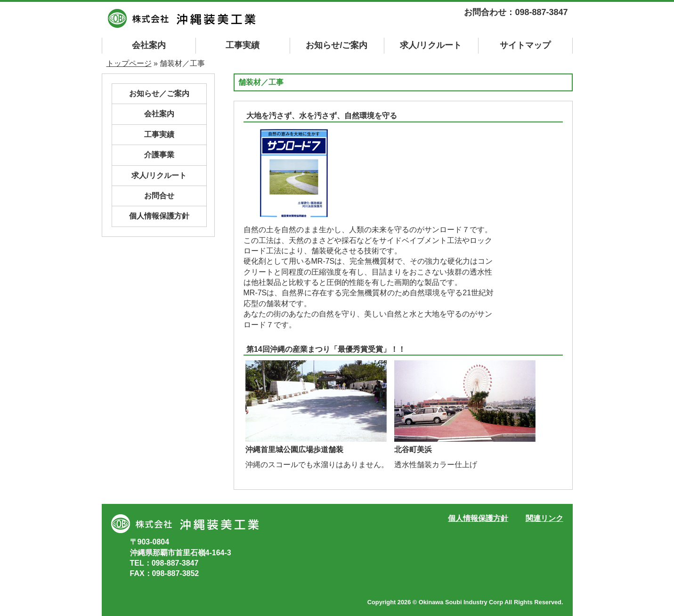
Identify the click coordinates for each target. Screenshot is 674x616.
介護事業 (159, 155)
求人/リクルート (431, 45)
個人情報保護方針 (159, 216)
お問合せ (159, 196)
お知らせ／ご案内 (159, 93)
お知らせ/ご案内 (337, 45)
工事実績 (243, 45)
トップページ (129, 63)
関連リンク (544, 518)
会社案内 (149, 45)
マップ (525, 45)
